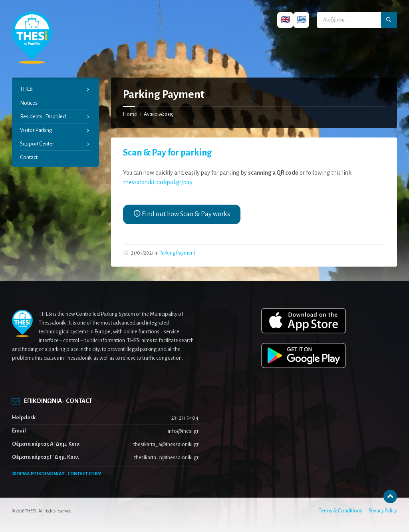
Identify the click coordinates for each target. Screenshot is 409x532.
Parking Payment (177, 253)
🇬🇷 (301, 20)
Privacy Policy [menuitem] (383, 511)
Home (130, 114)
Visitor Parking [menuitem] (36, 130)
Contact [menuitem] (29, 157)
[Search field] (357, 20)
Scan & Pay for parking (167, 153)
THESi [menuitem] (27, 89)
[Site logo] (32, 62)
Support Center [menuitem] (37, 144)
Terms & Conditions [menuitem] (341, 511)
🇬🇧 (285, 20)
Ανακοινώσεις (159, 114)
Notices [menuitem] (29, 103)
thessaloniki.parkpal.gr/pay (158, 182)
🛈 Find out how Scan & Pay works (182, 214)
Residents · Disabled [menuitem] (43, 117)
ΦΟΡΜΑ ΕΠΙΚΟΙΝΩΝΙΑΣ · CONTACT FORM (57, 474)
